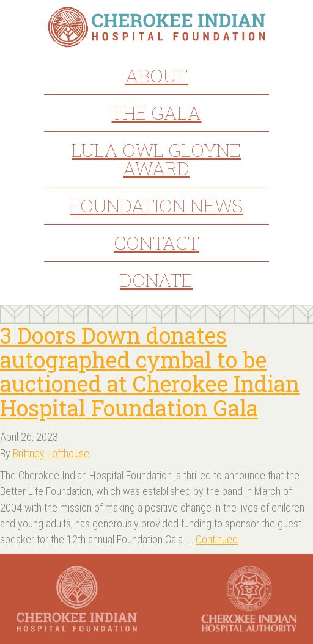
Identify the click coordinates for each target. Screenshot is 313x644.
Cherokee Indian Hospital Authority (249, 599)
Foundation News (156, 205)
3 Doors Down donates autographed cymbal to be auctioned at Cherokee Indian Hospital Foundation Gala (150, 371)
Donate (156, 280)
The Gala (156, 113)
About (156, 75)
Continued (217, 539)
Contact (156, 243)
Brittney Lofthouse (51, 453)
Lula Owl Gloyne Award (156, 159)
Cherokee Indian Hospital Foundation (157, 27)
